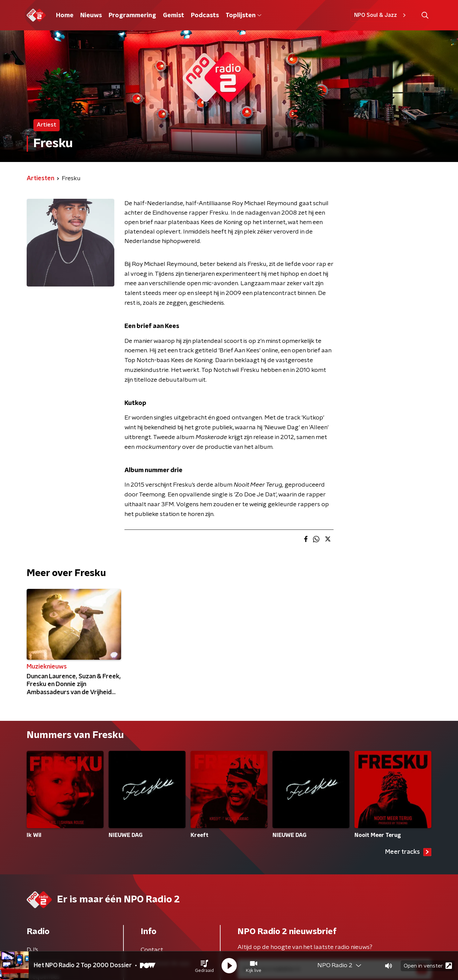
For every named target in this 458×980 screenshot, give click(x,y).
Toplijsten (244, 16)
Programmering (132, 16)
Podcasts (205, 16)
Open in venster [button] (428, 966)
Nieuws (91, 16)
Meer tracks (408, 852)
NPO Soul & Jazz (381, 15)
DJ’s (32, 950)
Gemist (174, 16)
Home (65, 16)
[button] (204, 966)
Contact (152, 950)
